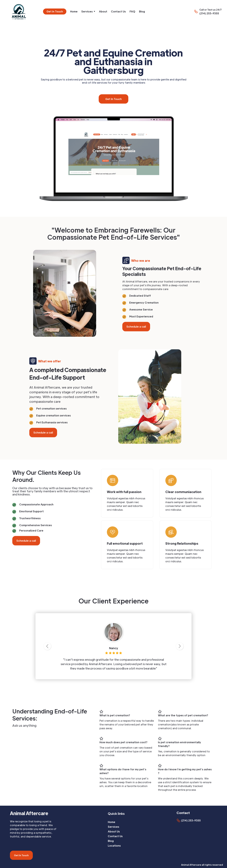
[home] (20, 11)
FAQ (132, 11)
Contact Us (118, 11)
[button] (88, 11)
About (103, 11)
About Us (114, 831)
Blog (142, 11)
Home (74, 11)
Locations (114, 846)
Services (113, 827)
